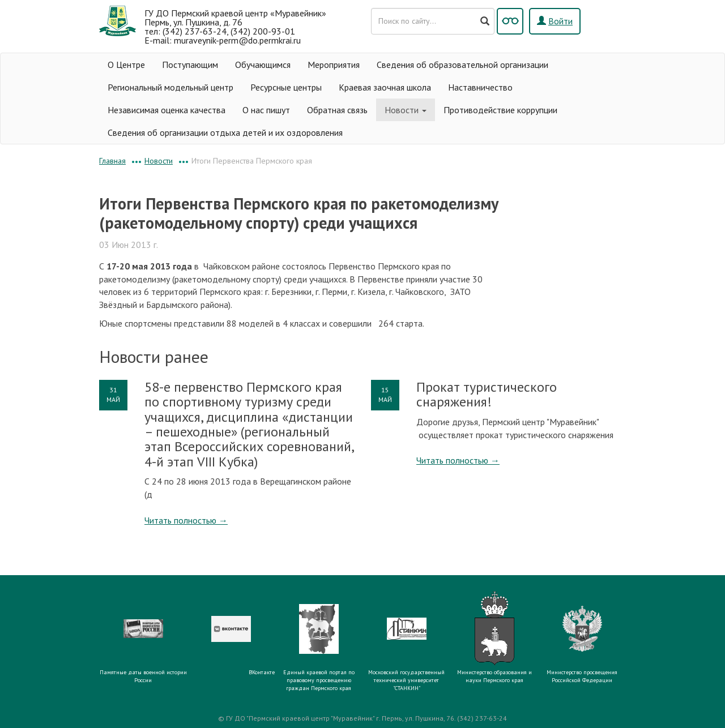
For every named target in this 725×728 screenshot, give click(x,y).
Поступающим (190, 65)
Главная (112, 161)
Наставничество (480, 87)
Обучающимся (263, 65)
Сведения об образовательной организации (462, 65)
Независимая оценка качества (167, 110)
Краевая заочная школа (385, 87)
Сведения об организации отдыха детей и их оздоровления (225, 132)
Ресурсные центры (286, 87)
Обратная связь (337, 110)
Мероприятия (334, 65)
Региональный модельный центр (170, 87)
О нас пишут (266, 110)
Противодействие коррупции (500, 110)
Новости (406, 110)
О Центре (126, 65)
